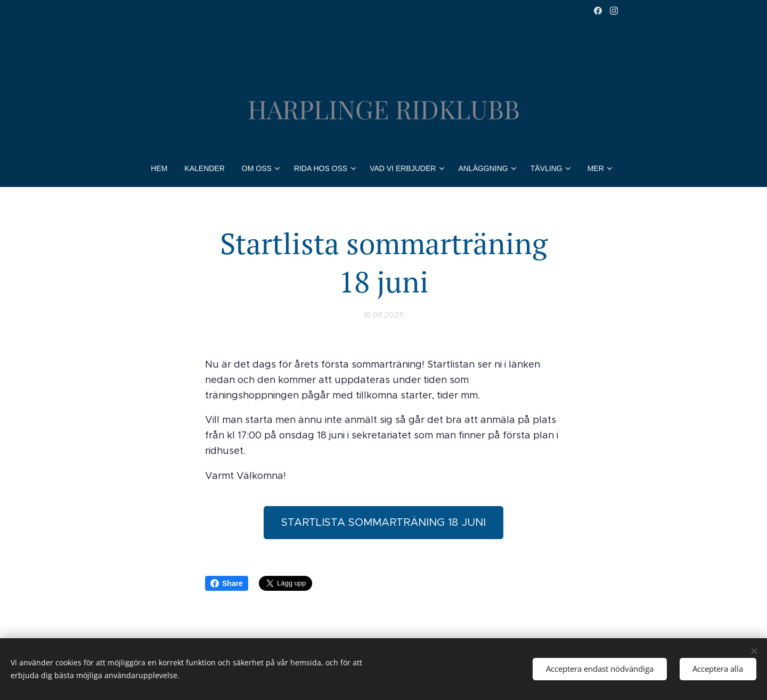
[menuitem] (163, 168)
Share (227, 583)
